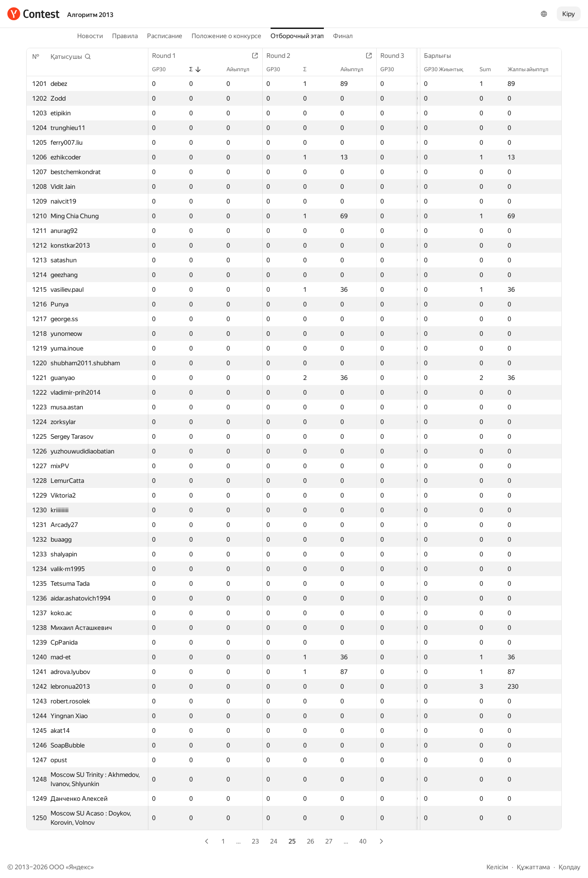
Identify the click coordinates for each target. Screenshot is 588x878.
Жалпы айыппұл (533, 69)
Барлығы (442, 56)
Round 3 (397, 56)
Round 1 (169, 56)
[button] (71, 57)
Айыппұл (243, 69)
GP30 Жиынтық (448, 69)
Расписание (165, 36)
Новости (90, 36)
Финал (343, 36)
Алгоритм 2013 (90, 15)
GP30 (164, 69)
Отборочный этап (297, 36)
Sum (490, 69)
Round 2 (283, 56)
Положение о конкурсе (226, 36)
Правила (125, 36)
